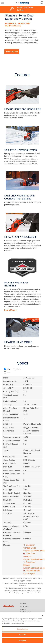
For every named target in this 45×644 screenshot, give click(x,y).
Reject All (22, 635)
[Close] (42, 615)
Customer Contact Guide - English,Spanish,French (34, 548)
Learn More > (11, 310)
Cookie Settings (22, 629)
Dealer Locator (26, 612)
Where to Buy (12, 52)
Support (23, 609)
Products (23, 604)
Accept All (22, 640)
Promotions (24, 606)
